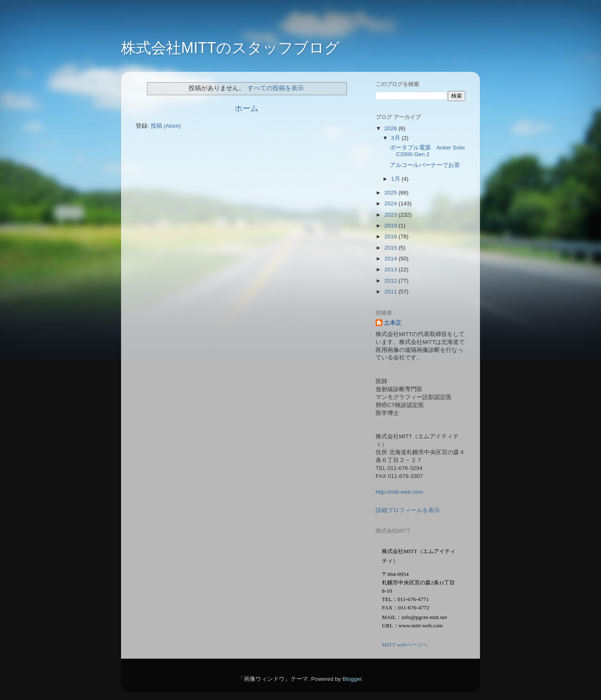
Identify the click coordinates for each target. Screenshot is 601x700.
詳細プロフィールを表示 (408, 510)
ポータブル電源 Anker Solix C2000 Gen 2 (427, 151)
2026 (391, 128)
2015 (391, 248)
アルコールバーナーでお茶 (425, 165)
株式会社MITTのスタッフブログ (230, 48)
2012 (391, 281)
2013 (391, 269)
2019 (391, 226)
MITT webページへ (405, 645)
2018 (391, 236)
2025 (391, 193)
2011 (391, 292)
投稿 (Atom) (166, 126)
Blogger (352, 679)
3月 (396, 138)
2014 (391, 259)
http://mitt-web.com (399, 492)
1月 (396, 179)
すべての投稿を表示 (276, 88)
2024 (391, 203)
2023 (391, 215)
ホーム (246, 108)
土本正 (393, 323)
